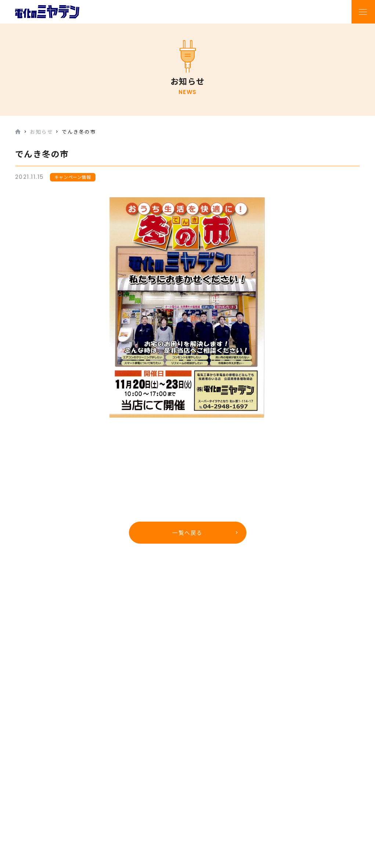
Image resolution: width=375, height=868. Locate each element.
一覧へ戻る (187, 533)
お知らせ (42, 132)
